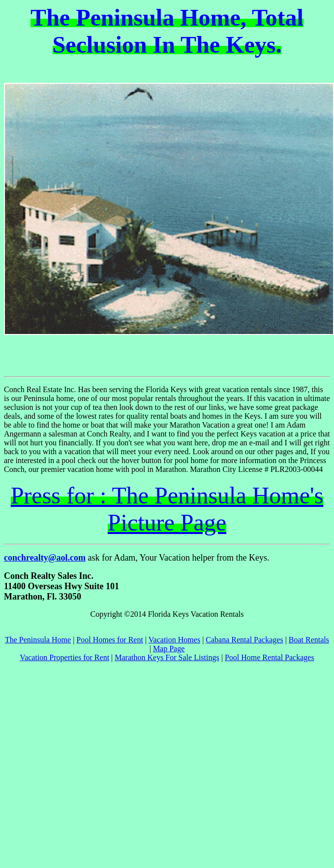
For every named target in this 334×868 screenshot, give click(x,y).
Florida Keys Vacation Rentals (196, 614)
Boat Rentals (309, 640)
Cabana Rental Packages (244, 640)
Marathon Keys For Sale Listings (167, 657)
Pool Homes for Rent (110, 640)
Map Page (169, 649)
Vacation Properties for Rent (64, 657)
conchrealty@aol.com (45, 558)
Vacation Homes (174, 640)
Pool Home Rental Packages (270, 657)
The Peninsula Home (38, 640)
